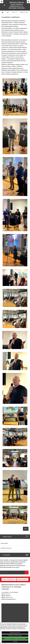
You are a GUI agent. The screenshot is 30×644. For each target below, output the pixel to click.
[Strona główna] (3, 13)
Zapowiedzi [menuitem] (4, 543)
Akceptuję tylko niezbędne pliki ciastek (15, 639)
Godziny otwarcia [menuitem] (6, 548)
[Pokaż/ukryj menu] (28, 2)
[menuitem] (9, 579)
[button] (15, 95)
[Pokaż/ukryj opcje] (2, 2)
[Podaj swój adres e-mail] (12, 572)
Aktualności (15, 12)
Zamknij (15, 642)
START (8, 12)
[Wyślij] (27, 572)
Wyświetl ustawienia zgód (15, 636)
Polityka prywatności (15, 633)
